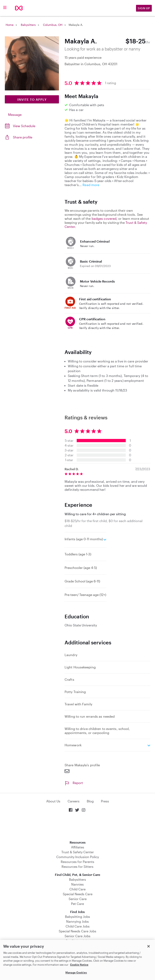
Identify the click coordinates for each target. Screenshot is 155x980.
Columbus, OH (53, 25)
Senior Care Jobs (77, 936)
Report (74, 783)
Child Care (77, 889)
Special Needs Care (78, 894)
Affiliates (78, 847)
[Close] (149, 946)
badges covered (104, 218)
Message (15, 115)
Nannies (77, 884)
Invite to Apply (32, 99)
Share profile (23, 137)
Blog (90, 801)
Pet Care (77, 904)
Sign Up (144, 8)
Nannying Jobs (77, 921)
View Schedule (24, 126)
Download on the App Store (77, 827)
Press (105, 801)
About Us (53, 801)
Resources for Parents (77, 862)
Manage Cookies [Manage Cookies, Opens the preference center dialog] (76, 973)
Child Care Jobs (78, 926)
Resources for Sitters (77, 866)
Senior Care (78, 899)
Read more (91, 185)
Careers (74, 801)
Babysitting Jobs (77, 917)
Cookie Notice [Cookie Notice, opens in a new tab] (79, 965)
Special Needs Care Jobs (77, 931)
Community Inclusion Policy (78, 857)
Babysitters (28, 25)
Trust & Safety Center (78, 852)
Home (10, 25)
